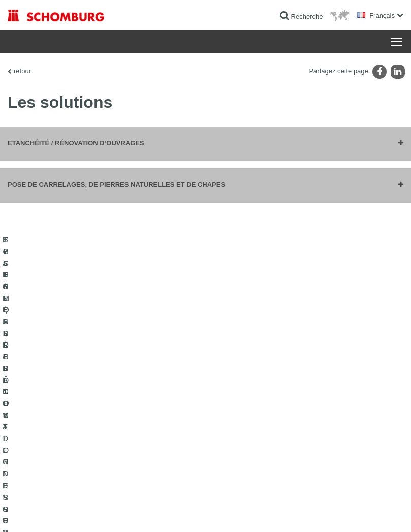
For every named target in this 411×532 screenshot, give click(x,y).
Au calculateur (164, 383)
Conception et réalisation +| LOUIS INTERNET (348, 512)
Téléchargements (168, 398)
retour (22, 71)
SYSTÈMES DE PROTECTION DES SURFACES (57, 451)
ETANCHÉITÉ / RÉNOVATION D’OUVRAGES (49, 390)
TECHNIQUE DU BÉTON (42, 474)
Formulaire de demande (177, 413)
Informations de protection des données (189, 512)
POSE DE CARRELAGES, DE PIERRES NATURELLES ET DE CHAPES (63, 421)
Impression (57, 512)
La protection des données (106, 512)
